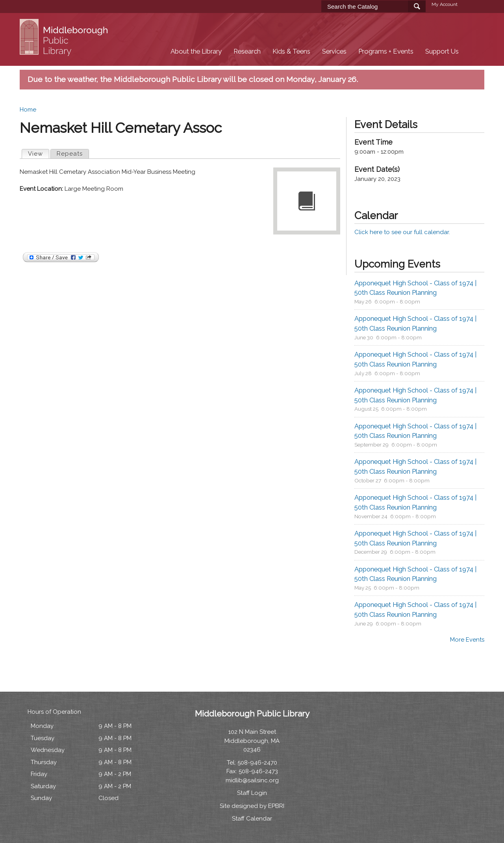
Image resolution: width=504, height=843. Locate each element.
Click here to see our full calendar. (402, 232)
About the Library (196, 51)
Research (247, 51)
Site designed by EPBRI (252, 806)
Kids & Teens (291, 51)
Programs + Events (386, 51)
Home (28, 110)
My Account (445, 4)
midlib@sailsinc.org (252, 780)
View (38, 153)
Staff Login (252, 793)
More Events (467, 640)
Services (334, 51)
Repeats (70, 154)
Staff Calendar (252, 819)
